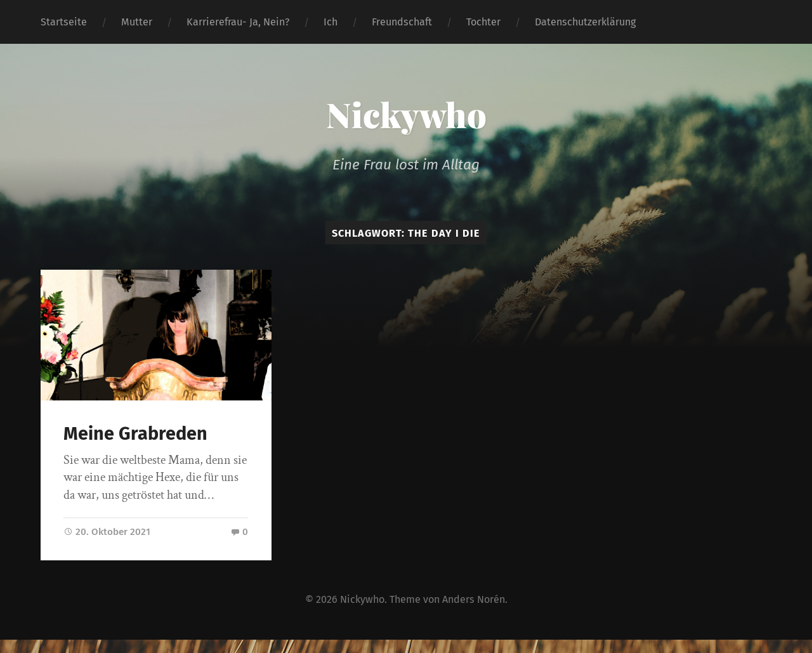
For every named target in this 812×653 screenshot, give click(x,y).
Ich (331, 22)
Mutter (137, 22)
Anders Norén (474, 599)
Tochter (483, 22)
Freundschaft (402, 22)
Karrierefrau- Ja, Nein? (238, 22)
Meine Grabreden (135, 434)
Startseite (64, 22)
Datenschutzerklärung (585, 22)
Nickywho (406, 114)
